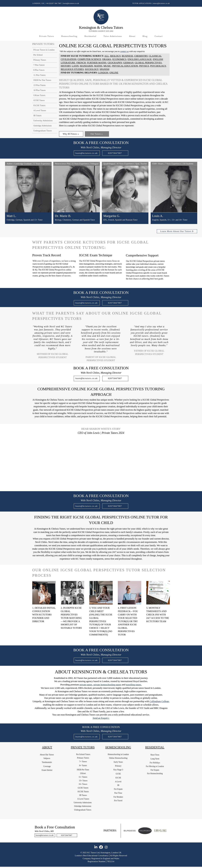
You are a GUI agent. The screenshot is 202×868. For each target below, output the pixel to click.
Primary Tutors (40, 60)
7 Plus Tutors (39, 65)
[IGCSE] (118, 778)
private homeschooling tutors (107, 685)
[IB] (118, 785)
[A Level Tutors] (83, 799)
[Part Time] (118, 793)
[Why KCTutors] (71, 134)
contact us (124, 51)
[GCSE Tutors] (83, 788)
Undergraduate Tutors (43, 131)
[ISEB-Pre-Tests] (83, 770)
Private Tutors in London (44, 50)
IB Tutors (37, 115)
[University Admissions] (83, 803)
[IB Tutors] (83, 795)
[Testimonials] (47, 762)
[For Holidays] (155, 763)
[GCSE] (118, 774)
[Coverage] (47, 766)
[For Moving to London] (155, 766)
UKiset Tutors (39, 95)
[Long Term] (155, 759)
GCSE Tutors (39, 100)
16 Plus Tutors (39, 90)
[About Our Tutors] (47, 755)
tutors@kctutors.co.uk (161, 3)
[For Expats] (118, 789)
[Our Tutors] (97, 134)
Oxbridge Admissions (43, 126)
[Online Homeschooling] (118, 758)
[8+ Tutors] (83, 766)
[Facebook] (101, 847)
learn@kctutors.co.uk (71, 3)
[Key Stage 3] (118, 770)
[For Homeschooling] (155, 774)
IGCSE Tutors (39, 105)
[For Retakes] (118, 797)
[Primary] (118, 766)
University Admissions (43, 121)
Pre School (38, 55)
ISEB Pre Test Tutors (42, 80)
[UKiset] (83, 773)
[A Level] (118, 782)
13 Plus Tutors (39, 85)
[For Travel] (118, 801)
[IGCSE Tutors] (83, 792)
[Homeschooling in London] (118, 754)
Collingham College (159, 701)
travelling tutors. (134, 685)
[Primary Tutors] (83, 758)
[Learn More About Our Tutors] (177, 231)
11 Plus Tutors (39, 75)
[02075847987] (115, 153)
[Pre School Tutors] (83, 754)
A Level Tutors (40, 110)
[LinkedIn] (96, 847)
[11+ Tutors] (83, 777)
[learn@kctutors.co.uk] (87, 153)
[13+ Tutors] (83, 781)
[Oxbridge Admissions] (83, 806)
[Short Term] (155, 755)
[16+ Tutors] (83, 784)
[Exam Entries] (47, 770)
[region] (28, 196)
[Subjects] (47, 758)
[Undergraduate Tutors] (83, 810)
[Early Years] (118, 762)
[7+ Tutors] (83, 762)
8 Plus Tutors (39, 70)
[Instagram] (106, 847)
